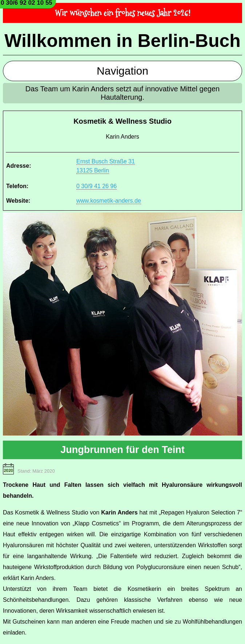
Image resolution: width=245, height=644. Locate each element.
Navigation (122, 71)
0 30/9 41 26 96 (97, 186)
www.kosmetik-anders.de (109, 201)
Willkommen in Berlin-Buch (122, 41)
